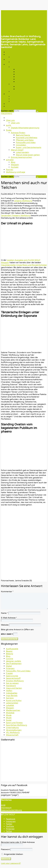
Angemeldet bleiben (12, 854)
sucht (8, 60)
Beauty (9, 651)
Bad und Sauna (23, 69)
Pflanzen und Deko (25, 74)
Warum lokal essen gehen (28, 89)
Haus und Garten (14, 688)
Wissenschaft (12, 735)
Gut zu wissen (12, 683)
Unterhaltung (12, 728)
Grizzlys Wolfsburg (15, 681)
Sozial (9, 720)
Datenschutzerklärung (11, 810)
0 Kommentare (39, 194)
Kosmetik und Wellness (27, 72)
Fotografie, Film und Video (18, 671)
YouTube (10, 826)
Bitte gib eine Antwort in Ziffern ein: (17, 630)
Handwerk (11, 686)
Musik (9, 718)
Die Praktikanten (14, 664)
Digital (9, 666)
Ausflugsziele (12, 649)
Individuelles (12, 693)
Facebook (11, 819)
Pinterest (10, 829)
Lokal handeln (22, 87)
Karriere (10, 698)
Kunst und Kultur (14, 700)
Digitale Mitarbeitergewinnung (25, 62)
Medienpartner (13, 710)
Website (5, 625)
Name (4, 613)
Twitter (9, 824)
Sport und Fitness (14, 723)
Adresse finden (18, 67)
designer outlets (13, 661)
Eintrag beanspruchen (21, 92)
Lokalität (10, 705)
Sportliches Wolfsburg (16, 725)
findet (9, 64)
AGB (3, 805)
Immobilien (21, 79)
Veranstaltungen (14, 730)
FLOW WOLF (7, 194)
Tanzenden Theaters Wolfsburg (16, 216)
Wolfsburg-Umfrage (15, 106)
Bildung (9, 654)
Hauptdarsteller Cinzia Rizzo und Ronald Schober (24, 265)
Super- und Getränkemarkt (29, 82)
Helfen (9, 691)
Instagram (11, 821)
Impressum (6, 808)
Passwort (5, 849)
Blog (13, 96)
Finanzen (10, 668)
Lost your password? (11, 863)
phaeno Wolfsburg (23, 201)
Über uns (10, 55)
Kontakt (15, 101)
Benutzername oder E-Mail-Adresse (18, 842)
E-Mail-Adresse (9, 618)
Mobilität (10, 713)
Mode (9, 715)
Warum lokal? (17, 84)
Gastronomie (12, 676)
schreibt (10, 94)
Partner (10, 104)
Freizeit (9, 673)
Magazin (15, 99)
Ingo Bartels (12, 696)
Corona (9, 659)
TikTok (9, 831)
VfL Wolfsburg (13, 732)
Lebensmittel (12, 703)
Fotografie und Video (26, 77)
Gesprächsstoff (13, 678)
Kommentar (7, 592)
